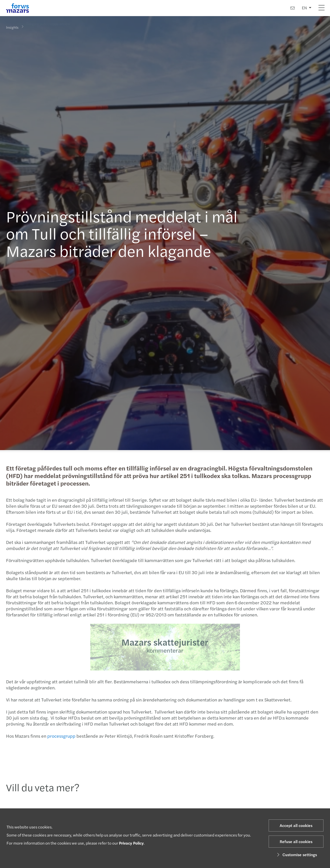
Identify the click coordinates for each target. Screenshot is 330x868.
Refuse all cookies (296, 841)
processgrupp (61, 736)
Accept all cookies (296, 825)
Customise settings (296, 855)
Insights (12, 27)
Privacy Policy (131, 843)
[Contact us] (293, 8)
